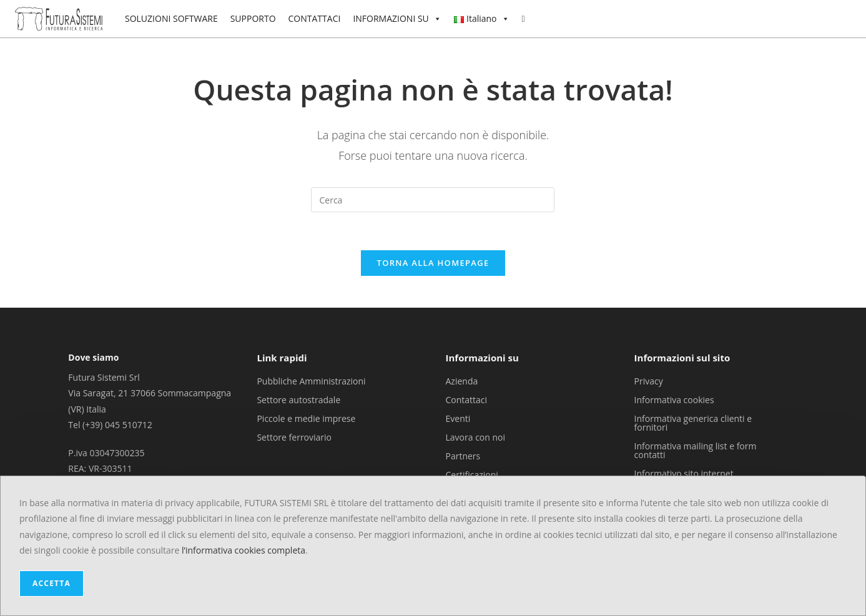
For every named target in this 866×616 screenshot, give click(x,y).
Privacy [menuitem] (649, 380)
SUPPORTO (253, 18)
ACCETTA (52, 583)
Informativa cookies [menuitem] (674, 399)
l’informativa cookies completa (244, 550)
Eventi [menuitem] (458, 418)
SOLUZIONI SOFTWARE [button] (171, 18)
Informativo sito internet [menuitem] (684, 473)
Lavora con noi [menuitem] (476, 437)
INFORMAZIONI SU (397, 19)
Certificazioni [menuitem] (472, 474)
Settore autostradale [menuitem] (298, 399)
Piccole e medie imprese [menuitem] (306, 418)
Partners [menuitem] (463, 455)
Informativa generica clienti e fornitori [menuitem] (693, 422)
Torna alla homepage (433, 263)
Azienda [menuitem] (462, 380)
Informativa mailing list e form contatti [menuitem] (696, 450)
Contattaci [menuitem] (467, 399)
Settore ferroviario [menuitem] (294, 437)
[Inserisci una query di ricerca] (433, 200)
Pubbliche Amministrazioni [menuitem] (311, 380)
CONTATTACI (315, 18)
